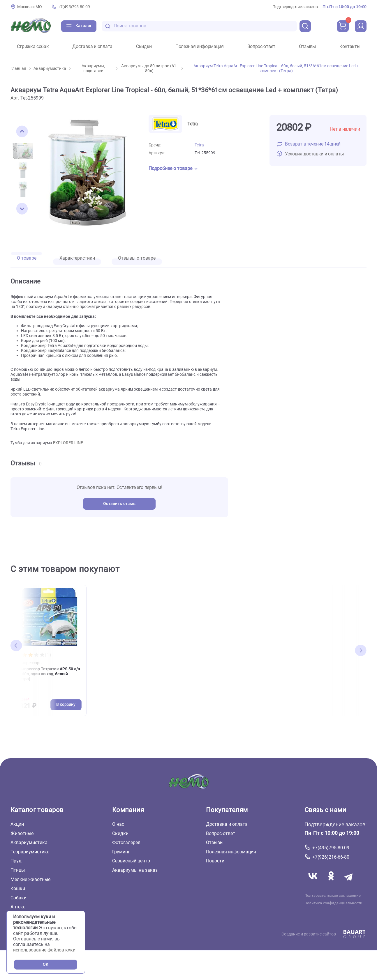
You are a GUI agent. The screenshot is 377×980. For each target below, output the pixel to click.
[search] (305, 26)
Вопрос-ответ (261, 47)
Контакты (350, 47)
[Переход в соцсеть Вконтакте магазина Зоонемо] (313, 883)
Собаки (19, 897)
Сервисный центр (131, 861)
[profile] (361, 26)
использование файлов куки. (45, 950)
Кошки (18, 888)
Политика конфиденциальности (333, 903)
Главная (21, 69)
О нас (118, 824)
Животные (22, 833)
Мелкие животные (30, 879)
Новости (215, 861)
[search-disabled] (108, 26)
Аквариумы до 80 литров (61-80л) (152, 68)
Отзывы (307, 47)
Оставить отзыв (119, 504)
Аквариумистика (52, 69)
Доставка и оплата (92, 47)
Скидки (144, 47)
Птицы (18, 870)
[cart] (343, 26)
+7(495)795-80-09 (74, 7)
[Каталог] (79, 26)
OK (46, 964)
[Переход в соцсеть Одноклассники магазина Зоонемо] (332, 883)
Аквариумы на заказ (135, 870)
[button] (22, 132)
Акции (17, 824)
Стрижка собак (33, 47)
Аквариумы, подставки (100, 68)
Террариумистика (30, 851)
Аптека (18, 907)
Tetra (199, 145)
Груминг (121, 851)
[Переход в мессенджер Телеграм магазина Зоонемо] (349, 883)
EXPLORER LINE (68, 443)
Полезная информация (200, 47)
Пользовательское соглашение (333, 895)
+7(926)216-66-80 (331, 857)
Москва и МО (29, 7)
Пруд (16, 861)
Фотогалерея (126, 842)
